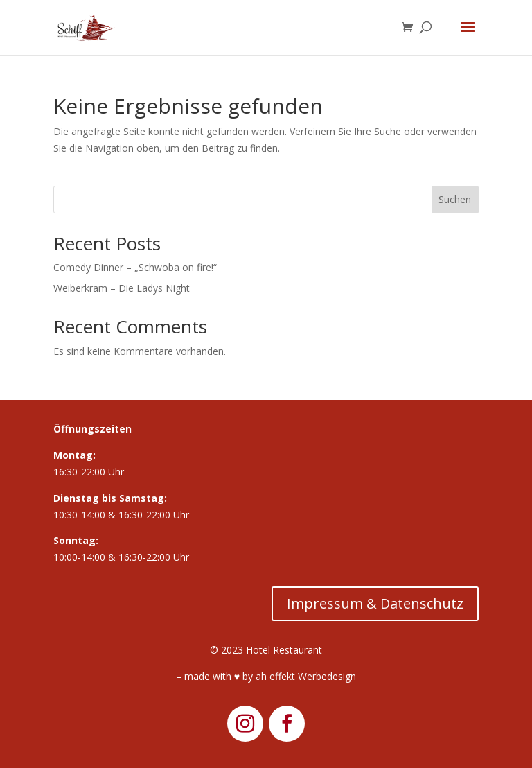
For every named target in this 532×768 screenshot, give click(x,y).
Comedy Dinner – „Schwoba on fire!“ (135, 267)
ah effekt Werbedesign (306, 676)
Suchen (455, 199)
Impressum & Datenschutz (375, 603)
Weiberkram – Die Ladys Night (122, 288)
